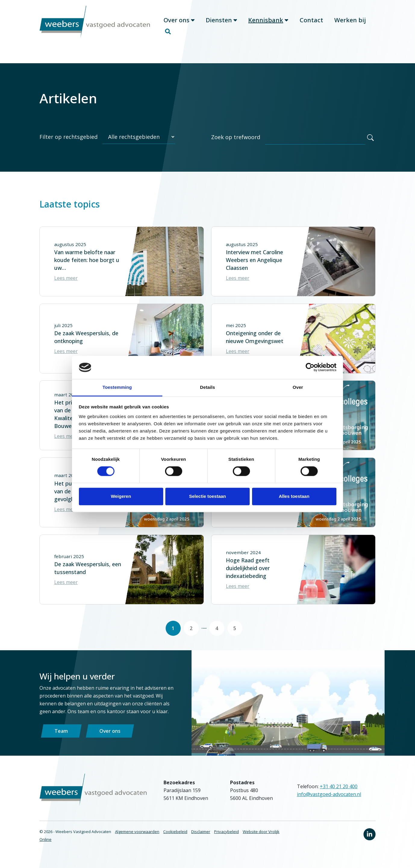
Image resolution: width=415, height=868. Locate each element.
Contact (311, 26)
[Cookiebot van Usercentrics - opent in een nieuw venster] (310, 367)
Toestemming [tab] (117, 387)
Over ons (179, 26)
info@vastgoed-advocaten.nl (329, 804)
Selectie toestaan (208, 496)
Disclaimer (201, 841)
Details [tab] (207, 387)
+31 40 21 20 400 (339, 796)
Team (61, 740)
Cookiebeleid (175, 841)
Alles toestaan (294, 496)
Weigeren (121, 496)
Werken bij (350, 26)
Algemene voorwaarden (137, 841)
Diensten (221, 26)
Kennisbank (268, 26)
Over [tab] (298, 387)
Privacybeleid (226, 841)
